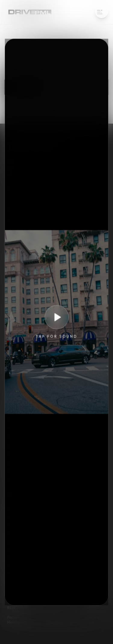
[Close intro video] (102, 11)
